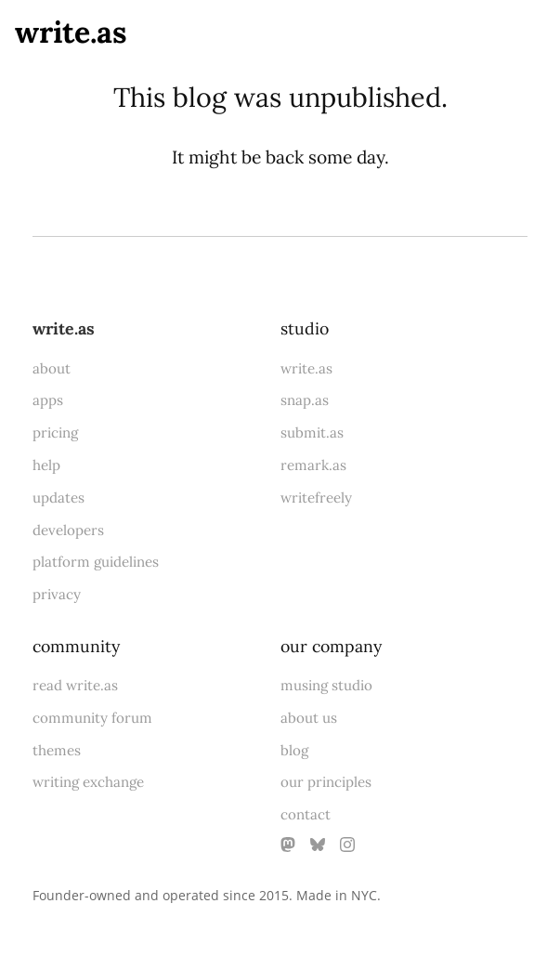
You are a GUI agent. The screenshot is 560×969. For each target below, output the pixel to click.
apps (48, 400)
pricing (55, 432)
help (46, 465)
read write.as (75, 685)
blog (294, 750)
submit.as (312, 432)
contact (306, 814)
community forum (92, 718)
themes (57, 750)
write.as (71, 32)
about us (309, 718)
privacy (57, 594)
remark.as (313, 465)
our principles (326, 782)
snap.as (305, 400)
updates (59, 498)
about (52, 368)
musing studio (326, 685)
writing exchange (88, 782)
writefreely (316, 498)
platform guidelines (96, 562)
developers (68, 530)
